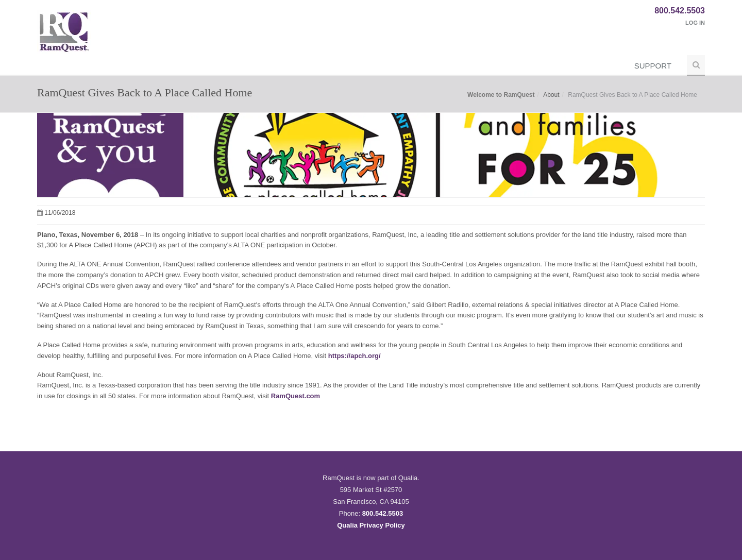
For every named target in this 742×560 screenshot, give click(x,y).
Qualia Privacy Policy (371, 525)
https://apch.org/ (355, 356)
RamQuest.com (296, 396)
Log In (695, 23)
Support (653, 66)
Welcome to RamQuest (501, 95)
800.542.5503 (680, 11)
